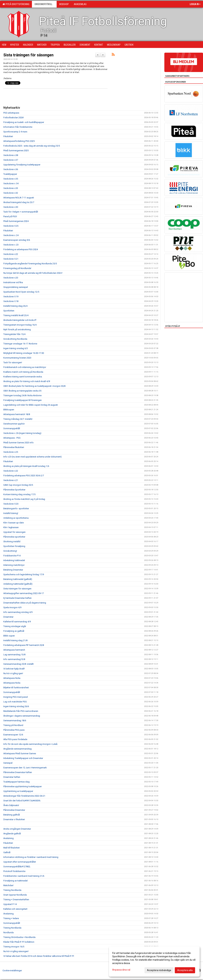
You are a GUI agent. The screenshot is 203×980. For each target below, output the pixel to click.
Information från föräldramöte (18, 127)
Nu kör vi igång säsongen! (16, 951)
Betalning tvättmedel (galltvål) (18, 579)
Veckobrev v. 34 (11, 183)
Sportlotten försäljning (14, 546)
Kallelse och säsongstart (15, 909)
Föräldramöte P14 (12, 556)
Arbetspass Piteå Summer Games (20, 753)
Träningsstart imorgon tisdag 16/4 (20, 325)
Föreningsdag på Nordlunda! (17, 268)
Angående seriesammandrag (17, 749)
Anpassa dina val (121, 970)
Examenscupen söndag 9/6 (17, 240)
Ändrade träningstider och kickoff (20, 320)
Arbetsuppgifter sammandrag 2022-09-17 (24, 593)
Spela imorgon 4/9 (12, 607)
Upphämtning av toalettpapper (18, 791)
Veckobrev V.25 (11, 226)
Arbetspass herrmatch (14, 650)
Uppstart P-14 (10, 904)
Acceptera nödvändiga (159, 970)
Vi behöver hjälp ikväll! (14, 669)
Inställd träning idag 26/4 (15, 306)
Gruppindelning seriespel (16, 287)
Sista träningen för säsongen (28, 55)
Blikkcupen (9, 410)
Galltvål (7, 852)
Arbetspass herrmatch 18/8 (17, 414)
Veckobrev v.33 (11, 188)
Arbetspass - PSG (12, 438)
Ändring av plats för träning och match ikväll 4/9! (27, 381)
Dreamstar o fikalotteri (14, 819)
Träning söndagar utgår (15, 626)
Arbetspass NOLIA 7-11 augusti (19, 198)
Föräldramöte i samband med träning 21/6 (24, 876)
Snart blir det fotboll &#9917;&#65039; (22, 801)
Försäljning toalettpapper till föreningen (23, 400)
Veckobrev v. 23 (11, 245)
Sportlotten (9, 311)
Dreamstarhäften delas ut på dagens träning (25, 603)
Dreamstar (8, 617)
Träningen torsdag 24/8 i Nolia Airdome (22, 395)
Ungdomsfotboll (44, 4)
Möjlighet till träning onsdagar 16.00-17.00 (24, 353)
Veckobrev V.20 (11, 504)
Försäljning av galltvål (14, 631)
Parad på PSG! (10, 216)
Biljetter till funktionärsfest (16, 688)
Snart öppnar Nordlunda (15, 895)
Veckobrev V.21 (11, 259)
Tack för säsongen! (13, 362)
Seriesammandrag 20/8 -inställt (18, 664)
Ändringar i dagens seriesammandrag (22, 716)
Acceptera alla (185, 970)
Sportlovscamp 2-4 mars (15, 132)
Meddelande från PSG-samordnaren (21, 711)
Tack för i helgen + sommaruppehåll (21, 212)
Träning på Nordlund (13, 725)
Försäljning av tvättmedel (15, 881)
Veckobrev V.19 (11, 297)
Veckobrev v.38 (11, 155)
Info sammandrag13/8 (14, 659)
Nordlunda (8, 932)
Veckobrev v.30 (11, 207)
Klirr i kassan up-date (14, 523)
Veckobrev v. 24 (11, 235)
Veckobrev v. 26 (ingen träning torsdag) (22, 433)
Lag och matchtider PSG (15, 702)
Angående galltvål (12, 834)
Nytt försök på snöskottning (17, 329)
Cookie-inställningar (12, 970)
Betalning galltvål (12, 815)
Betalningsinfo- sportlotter (16, 509)
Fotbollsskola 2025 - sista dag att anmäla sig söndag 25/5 (32, 146)
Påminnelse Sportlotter (14, 490)
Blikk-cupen (9, 636)
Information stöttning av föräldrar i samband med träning (31, 857)
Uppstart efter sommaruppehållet (20, 862)
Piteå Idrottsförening (16, 4)
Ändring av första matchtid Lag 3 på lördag (24, 499)
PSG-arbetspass (11, 113)
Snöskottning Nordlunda (15, 339)
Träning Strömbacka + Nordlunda (19, 937)
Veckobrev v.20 (11, 278)
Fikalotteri (8, 136)
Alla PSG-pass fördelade (15, 739)
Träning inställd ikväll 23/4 (16, 315)
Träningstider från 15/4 (14, 334)
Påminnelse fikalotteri (14, 447)
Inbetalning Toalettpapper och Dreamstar (23, 758)
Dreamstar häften (12, 777)
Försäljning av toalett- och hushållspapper (24, 122)
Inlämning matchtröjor (14, 565)
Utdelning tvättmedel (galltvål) (18, 584)
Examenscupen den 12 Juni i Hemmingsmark (25, 768)
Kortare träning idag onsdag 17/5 (19, 494)
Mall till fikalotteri (12, 848)
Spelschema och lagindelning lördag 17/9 (24, 574)
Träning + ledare (11, 918)
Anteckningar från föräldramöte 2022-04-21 (24, 796)
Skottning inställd (12, 541)
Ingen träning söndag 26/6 (16, 706)
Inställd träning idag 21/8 (15, 640)
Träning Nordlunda (12, 890)
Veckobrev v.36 (11, 169)
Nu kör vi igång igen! (13, 673)
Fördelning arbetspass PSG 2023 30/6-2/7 (24, 476)
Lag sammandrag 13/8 (14, 655)
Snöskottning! (10, 551)
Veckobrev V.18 (11, 301)
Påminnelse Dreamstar (14, 810)
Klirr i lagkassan (11, 527)
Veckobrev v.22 (11, 254)
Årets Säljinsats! (11, 805)
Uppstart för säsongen (14, 532)
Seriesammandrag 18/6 (15, 720)
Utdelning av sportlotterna (16, 518)
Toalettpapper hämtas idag (16, 782)
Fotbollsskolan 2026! (14, 118)
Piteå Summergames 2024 (16, 221)
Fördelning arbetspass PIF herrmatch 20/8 (24, 645)
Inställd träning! (11, 513)
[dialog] (154, 961)
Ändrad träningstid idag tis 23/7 (19, 202)
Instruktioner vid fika (13, 282)
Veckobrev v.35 (11, 179)
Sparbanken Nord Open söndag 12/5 (21, 292)
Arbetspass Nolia (12, 678)
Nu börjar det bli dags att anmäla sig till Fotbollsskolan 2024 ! (33, 273)
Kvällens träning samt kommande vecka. (23, 377)
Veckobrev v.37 (11, 160)
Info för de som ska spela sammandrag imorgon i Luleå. (31, 744)
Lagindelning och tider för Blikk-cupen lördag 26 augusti (31, 405)
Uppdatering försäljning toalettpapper (22, 165)
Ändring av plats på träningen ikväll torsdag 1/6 (26, 466)
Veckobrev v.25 (11, 452)
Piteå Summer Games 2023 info (18, 443)
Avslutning (8, 838)
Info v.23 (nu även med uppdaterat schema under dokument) (33, 457)
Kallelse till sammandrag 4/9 (17, 622)
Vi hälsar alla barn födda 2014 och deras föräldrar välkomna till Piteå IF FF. (39, 956)
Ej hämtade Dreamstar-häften (17, 598)
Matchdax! (8, 885)
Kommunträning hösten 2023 (17, 358)
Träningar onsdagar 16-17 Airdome (20, 344)
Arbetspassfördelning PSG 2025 (19, 141)
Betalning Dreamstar (13, 570)
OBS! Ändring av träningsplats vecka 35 (22, 391)
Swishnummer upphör (14, 424)
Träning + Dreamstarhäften (16, 899)
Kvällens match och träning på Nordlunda (23, 372)
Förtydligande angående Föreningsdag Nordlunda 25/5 (30, 264)
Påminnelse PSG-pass (14, 730)
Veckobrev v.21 (11, 480)
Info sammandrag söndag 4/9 (18, 612)
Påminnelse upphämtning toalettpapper (23, 786)
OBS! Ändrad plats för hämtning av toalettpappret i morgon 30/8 (34, 386)
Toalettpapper (10, 174)
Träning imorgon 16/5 (14, 947)
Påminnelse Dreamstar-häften (18, 772)
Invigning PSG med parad (16, 697)
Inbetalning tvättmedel (14, 560)
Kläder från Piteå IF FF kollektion (19, 942)
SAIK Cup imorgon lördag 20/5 (18, 485)
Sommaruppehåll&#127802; (17, 867)
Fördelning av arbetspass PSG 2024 (21, 249)
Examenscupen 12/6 (13, 735)
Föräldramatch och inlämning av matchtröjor (25, 367)
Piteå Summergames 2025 (16, 150)
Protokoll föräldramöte (14, 871)
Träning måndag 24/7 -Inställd (18, 419)
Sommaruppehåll (12, 428)
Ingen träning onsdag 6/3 (16, 348)
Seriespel (8, 763)
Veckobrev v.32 (11, 193)
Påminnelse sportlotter (14, 537)
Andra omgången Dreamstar (17, 829)
